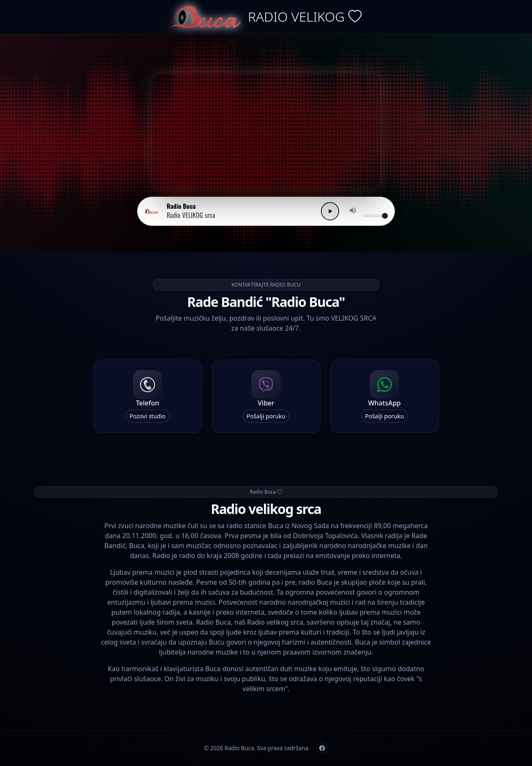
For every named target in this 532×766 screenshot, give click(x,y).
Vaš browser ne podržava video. (266, 131)
